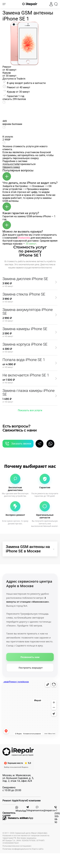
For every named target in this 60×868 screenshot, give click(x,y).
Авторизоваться (26, 164)
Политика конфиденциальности (17, 849)
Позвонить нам (30, 657)
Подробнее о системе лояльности (15, 163)
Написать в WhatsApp (18, 818)
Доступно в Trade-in (14, 79)
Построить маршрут (31, 668)
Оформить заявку (11, 167)
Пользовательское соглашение (17, 846)
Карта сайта (38, 849)
